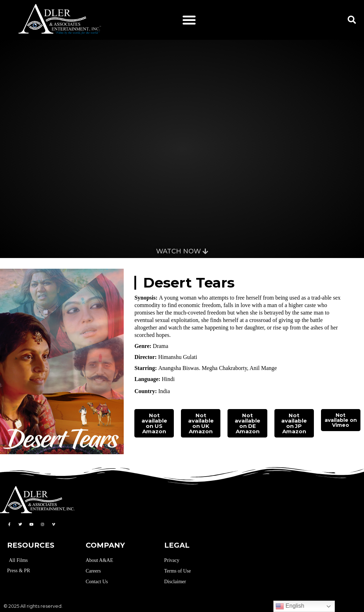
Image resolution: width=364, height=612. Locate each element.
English (290, 606)
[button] (189, 20)
